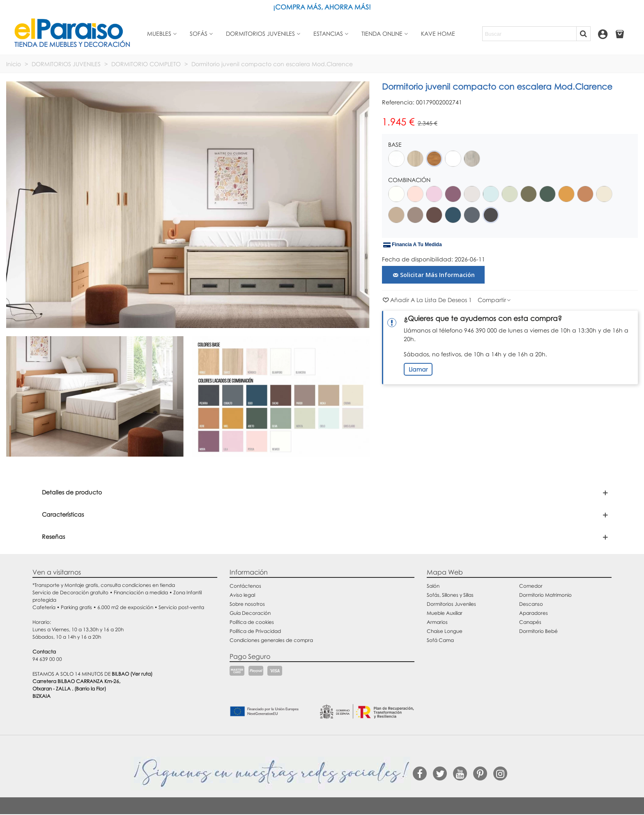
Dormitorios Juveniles (451, 604)
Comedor (531, 586)
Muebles (159, 33)
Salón (433, 586)
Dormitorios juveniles (260, 33)
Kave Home (438, 33)
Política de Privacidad (255, 631)
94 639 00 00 (47, 659)
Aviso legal (242, 595)
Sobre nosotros (247, 604)
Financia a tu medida (413, 245)
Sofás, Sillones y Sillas (450, 595)
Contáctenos (245, 586)
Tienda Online (382, 33)
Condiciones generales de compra (271, 640)
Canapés (530, 622)
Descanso (531, 604)
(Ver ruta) (141, 674)
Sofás (199, 33)
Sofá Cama (440, 640)
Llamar (418, 369)
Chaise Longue (445, 631)
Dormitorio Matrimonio (545, 595)
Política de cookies (252, 622)
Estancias (328, 33)
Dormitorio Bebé (538, 631)
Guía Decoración (250, 613)
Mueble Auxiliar (445, 613)
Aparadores (534, 613)
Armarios (437, 622)
